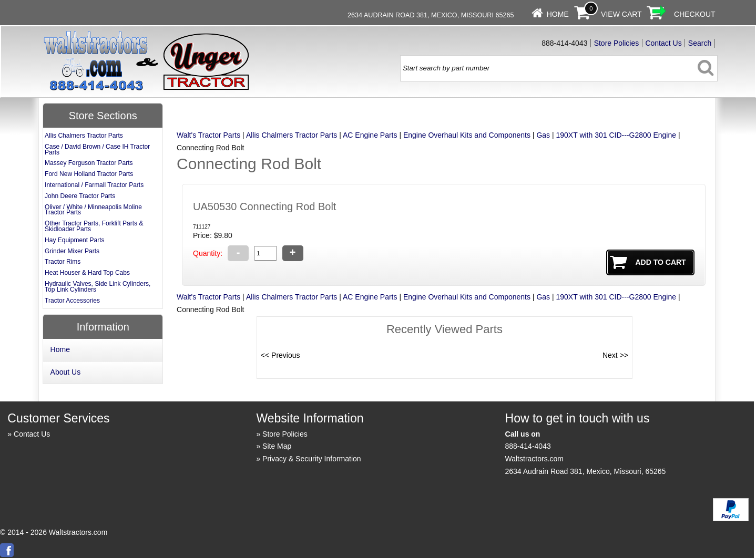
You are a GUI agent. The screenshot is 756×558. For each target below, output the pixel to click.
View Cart (621, 14)
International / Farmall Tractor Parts (94, 185)
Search (700, 43)
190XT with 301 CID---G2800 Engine (616, 135)
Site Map (277, 446)
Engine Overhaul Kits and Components (467, 135)
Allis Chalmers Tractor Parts (292, 135)
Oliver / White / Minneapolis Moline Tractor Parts (93, 210)
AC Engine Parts (370, 135)
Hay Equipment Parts (74, 240)
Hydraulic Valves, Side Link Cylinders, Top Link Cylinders (98, 287)
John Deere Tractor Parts (80, 196)
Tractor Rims (63, 262)
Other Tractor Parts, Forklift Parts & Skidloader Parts (94, 226)
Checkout (695, 14)
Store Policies (617, 43)
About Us (66, 372)
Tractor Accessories (72, 301)
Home (558, 14)
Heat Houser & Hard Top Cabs (87, 273)
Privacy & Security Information (312, 459)
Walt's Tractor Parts (208, 135)
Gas (543, 135)
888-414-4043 (528, 446)
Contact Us (663, 43)
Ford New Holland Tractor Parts (89, 174)
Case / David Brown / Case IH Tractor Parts (97, 149)
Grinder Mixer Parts (72, 251)
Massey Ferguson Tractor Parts (89, 163)
